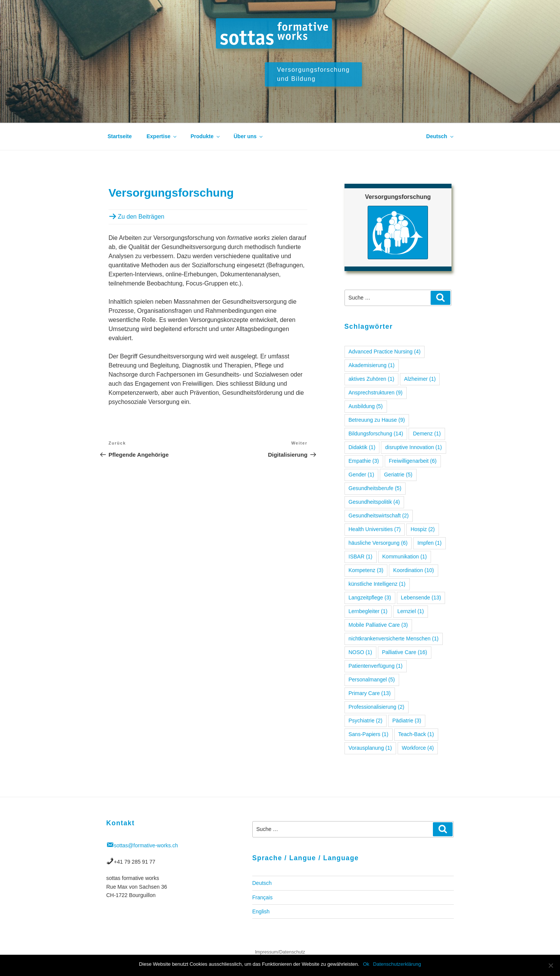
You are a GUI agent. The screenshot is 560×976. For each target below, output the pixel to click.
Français (263, 897)
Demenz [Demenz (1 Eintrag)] (427, 434)
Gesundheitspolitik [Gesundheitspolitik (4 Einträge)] (374, 502)
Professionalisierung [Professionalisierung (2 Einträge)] (377, 707)
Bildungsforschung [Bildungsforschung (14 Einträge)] (376, 434)
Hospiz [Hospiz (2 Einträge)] (423, 529)
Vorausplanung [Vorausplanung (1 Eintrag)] (370, 748)
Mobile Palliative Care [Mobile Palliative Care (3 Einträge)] (378, 625)
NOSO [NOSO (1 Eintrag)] (360, 652)
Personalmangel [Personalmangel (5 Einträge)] (372, 680)
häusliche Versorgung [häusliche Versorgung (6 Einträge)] (378, 543)
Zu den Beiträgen (140, 217)
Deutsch (440, 136)
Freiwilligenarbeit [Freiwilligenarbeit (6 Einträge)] (413, 461)
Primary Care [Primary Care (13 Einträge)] (370, 693)
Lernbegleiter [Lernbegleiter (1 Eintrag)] (368, 611)
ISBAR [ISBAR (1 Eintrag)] (361, 557)
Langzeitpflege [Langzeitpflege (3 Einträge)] (370, 598)
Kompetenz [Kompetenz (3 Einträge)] (366, 570)
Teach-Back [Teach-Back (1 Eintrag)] (416, 734)
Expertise (162, 136)
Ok (366, 964)
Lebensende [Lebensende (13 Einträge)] (421, 598)
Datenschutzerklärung (397, 964)
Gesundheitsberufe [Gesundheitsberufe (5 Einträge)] (375, 488)
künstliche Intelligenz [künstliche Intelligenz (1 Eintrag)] (377, 584)
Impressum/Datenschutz (280, 952)
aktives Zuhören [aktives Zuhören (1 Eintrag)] (372, 379)
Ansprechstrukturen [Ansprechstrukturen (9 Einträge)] (376, 393)
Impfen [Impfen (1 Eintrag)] (429, 543)
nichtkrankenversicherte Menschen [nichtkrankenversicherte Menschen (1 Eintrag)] (394, 639)
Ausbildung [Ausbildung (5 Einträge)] (366, 406)
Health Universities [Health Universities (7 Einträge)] (375, 529)
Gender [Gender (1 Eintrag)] (362, 475)
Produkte (206, 136)
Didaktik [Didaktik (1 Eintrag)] (362, 447)
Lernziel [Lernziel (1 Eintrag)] (411, 611)
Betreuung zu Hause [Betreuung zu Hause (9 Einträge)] (377, 420)
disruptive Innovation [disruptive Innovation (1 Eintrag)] (413, 447)
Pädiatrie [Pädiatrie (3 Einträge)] (407, 721)
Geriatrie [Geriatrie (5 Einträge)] (398, 475)
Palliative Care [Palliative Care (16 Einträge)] (405, 652)
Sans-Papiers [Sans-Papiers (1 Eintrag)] (369, 734)
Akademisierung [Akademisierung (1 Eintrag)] (372, 365)
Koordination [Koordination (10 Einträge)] (413, 570)
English (261, 911)
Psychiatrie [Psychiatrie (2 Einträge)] (366, 721)
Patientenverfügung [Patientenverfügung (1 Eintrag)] (376, 666)
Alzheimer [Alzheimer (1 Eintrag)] (420, 379)
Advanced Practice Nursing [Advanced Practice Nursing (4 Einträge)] (385, 352)
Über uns (249, 136)
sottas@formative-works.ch (146, 845)
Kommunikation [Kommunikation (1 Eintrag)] (405, 557)
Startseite (120, 136)
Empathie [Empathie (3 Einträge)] (364, 461)
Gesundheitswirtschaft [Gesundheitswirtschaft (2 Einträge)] (379, 516)
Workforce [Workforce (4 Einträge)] (418, 748)
